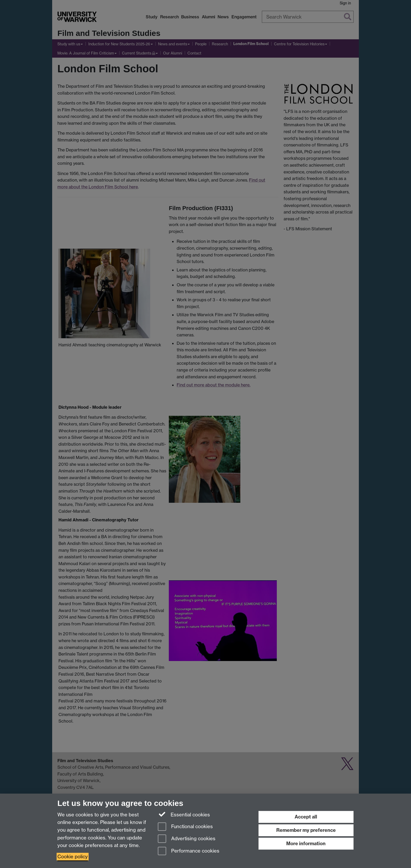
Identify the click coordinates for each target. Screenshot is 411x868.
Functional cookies (185, 827)
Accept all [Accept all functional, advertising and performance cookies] (306, 817)
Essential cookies (184, 814)
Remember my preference (306, 830)
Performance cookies (189, 851)
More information (306, 844)
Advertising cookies (187, 839)
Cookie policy (73, 857)
